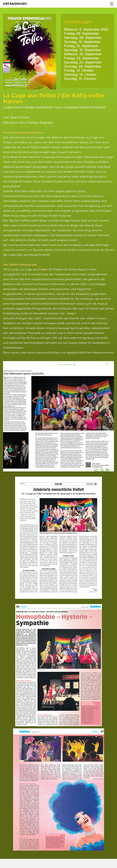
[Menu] (112, 4)
